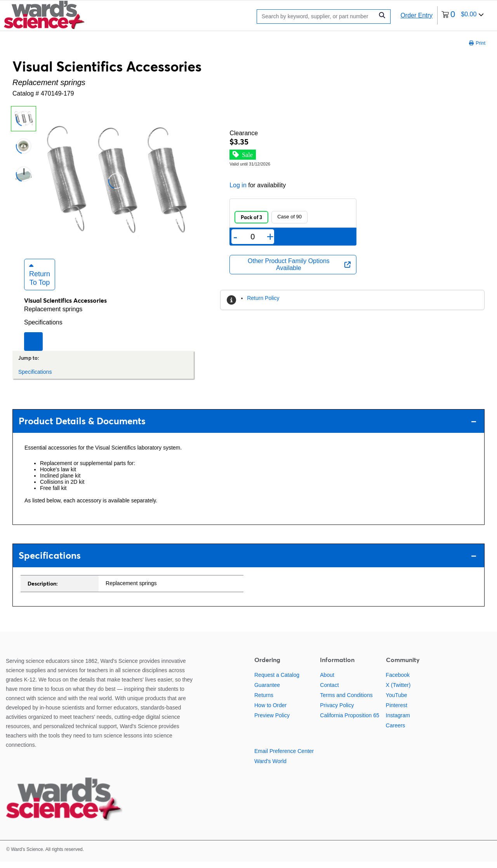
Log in (238, 185)
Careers (396, 732)
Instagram (398, 722)
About (327, 681)
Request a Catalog (277, 681)
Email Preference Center (284, 757)
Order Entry (416, 15)
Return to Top (40, 281)
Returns (264, 701)
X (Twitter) (398, 691)
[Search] (317, 17)
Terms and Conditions (346, 701)
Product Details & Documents (248, 428)
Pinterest (397, 711)
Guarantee (267, 691)
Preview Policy (272, 722)
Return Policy (263, 298)
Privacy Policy (337, 711)
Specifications (43, 329)
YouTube (397, 701)
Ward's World (270, 767)
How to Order (270, 711)
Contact (329, 691)
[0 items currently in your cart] (463, 15)
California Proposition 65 (350, 722)
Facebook (398, 681)
